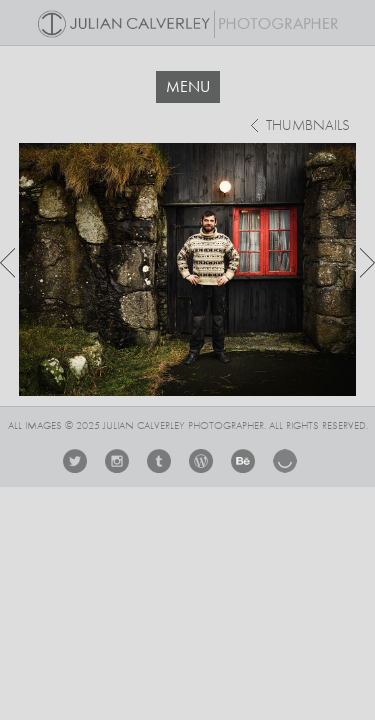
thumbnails (308, 126)
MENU (188, 86)
